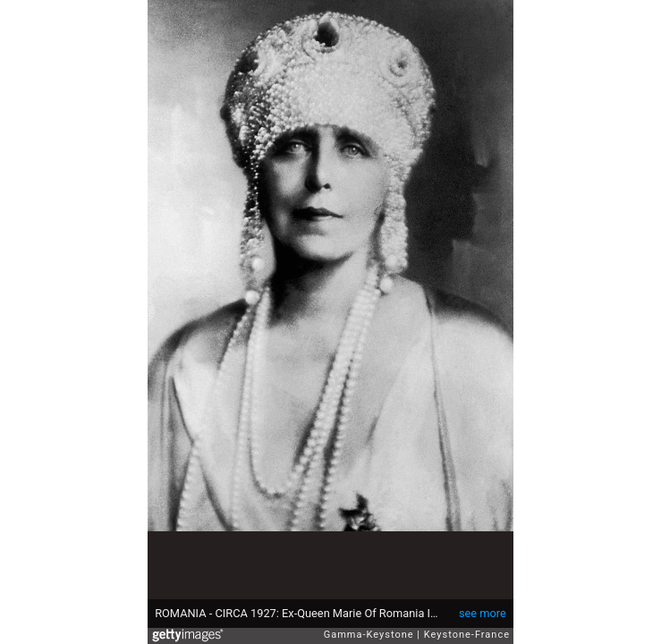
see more (483, 613)
